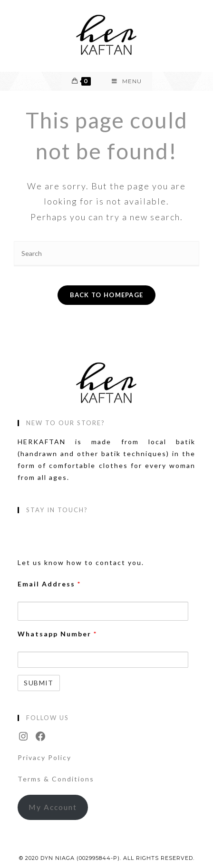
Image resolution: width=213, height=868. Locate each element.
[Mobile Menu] (127, 81)
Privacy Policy (44, 757)
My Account (53, 807)
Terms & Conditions (56, 779)
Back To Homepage (107, 295)
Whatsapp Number (57, 634)
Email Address (49, 584)
